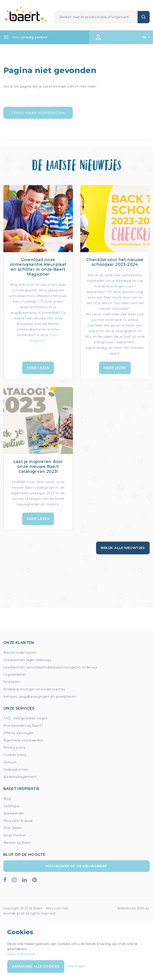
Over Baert (12, 828)
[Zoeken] (96, 17)
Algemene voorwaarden (23, 740)
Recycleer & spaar (18, 821)
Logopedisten (15, 674)
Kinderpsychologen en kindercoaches (34, 689)
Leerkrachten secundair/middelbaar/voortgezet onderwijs (50, 667)
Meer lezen (38, 368)
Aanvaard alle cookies (36, 966)
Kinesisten (12, 682)
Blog (7, 799)
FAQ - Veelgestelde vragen (26, 718)
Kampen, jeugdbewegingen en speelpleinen (40, 697)
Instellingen (76, 966)
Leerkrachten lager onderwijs (27, 660)
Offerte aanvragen (18, 733)
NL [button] (145, 37)
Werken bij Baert (17, 843)
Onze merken (15, 835)
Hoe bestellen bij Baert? (23, 726)
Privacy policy (15, 748)
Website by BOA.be (134, 908)
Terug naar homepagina (38, 113)
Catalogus (12, 806)
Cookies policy (15, 755)
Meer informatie (21, 954)
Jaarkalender (14, 813)
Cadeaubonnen (16, 770)
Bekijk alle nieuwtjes (123, 548)
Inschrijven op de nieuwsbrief (76, 866)
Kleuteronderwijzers (20, 653)
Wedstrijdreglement (20, 777)
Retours (10, 762)
